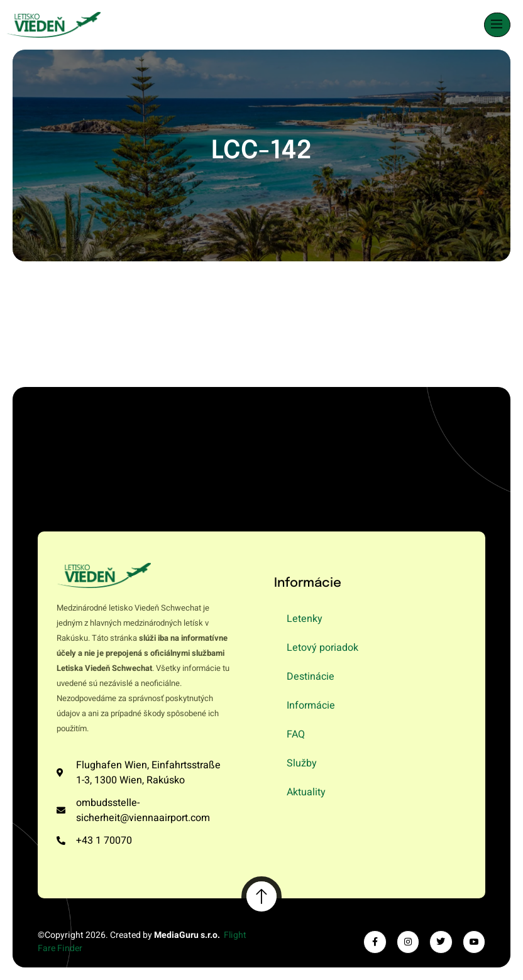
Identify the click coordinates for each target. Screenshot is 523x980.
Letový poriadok (322, 648)
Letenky (305, 619)
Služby (302, 763)
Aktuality (306, 792)
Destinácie (311, 677)
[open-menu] (497, 25)
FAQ (296, 734)
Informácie (311, 705)
